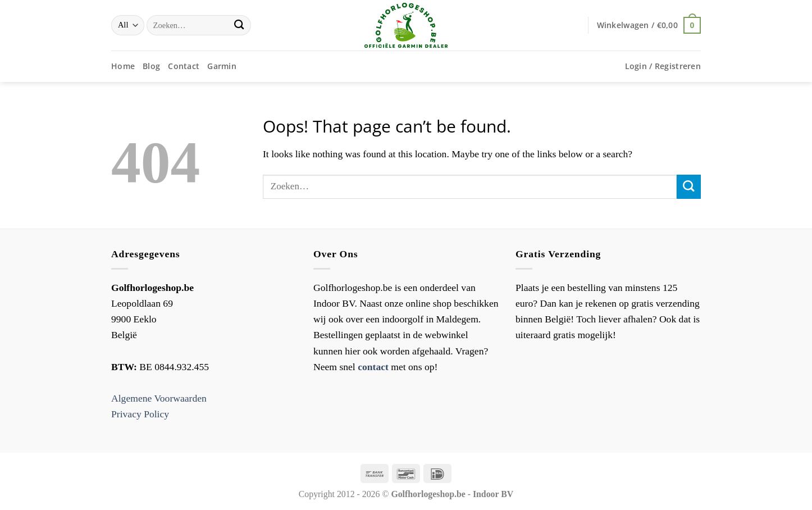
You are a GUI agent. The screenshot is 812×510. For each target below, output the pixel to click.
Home (123, 66)
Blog (151, 66)
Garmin (222, 66)
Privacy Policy (140, 414)
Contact (184, 66)
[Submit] (239, 26)
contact (373, 367)
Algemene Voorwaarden (159, 398)
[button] (649, 25)
